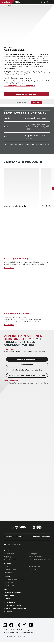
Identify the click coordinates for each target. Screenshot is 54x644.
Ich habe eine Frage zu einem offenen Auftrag (27, 376)
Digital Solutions (34, 567)
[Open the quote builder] (47, 2)
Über (5, 590)
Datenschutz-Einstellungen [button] (22, 632)
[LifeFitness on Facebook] (11, 627)
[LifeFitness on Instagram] (18, 627)
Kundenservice (27, 365)
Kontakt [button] (7, 632)
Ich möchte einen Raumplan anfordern (27, 370)
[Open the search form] (43, 2)
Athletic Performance (36, 557)
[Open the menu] (51, 2)
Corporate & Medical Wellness (39, 560)
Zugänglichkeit (10, 603)
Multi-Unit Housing (11, 560)
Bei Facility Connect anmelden (16, 610)
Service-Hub (8, 583)
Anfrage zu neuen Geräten (27, 360)
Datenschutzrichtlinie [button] (11, 634)
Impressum (8, 613)
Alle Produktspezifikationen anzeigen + (19, 86)
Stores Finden (9, 597)
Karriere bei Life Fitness (13, 607)
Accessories (8, 573)
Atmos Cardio (33, 570)
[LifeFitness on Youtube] (31, 627)
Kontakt (37, 103)
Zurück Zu (8, 6)
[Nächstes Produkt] (52, 189)
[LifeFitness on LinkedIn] (5, 627)
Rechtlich (7, 600)
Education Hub (9, 586)
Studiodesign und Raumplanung (16, 580)
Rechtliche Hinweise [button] (29, 634)
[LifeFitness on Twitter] (24, 627)
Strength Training (10, 570)
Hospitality (7, 557)
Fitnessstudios (9, 554)
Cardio (6, 567)
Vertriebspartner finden (13, 593)
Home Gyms (33, 554)
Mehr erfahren (9, 268)
